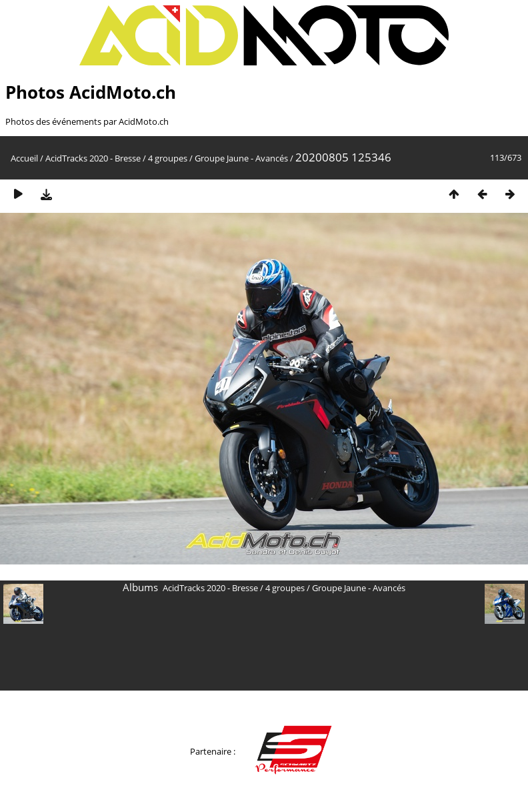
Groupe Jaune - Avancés (241, 158)
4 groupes (168, 158)
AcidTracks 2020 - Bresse (93, 158)
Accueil (24, 158)
